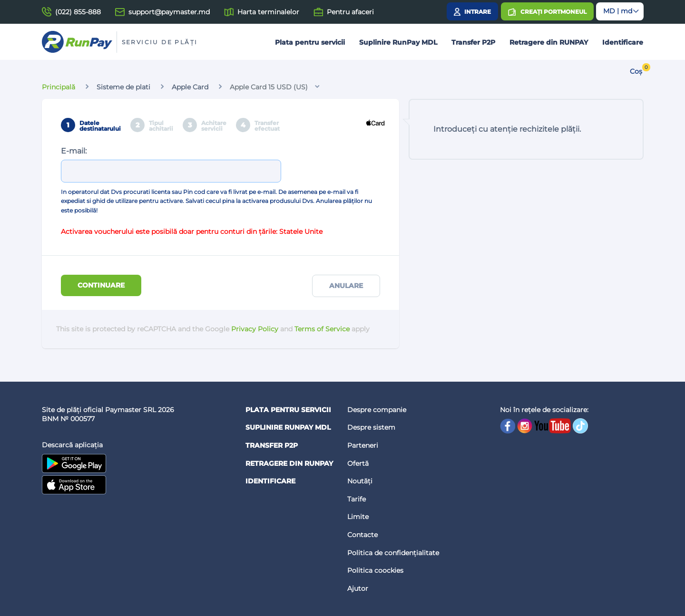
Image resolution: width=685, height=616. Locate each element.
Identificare (623, 42)
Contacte (362, 535)
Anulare (346, 286)
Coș (636, 71)
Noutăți (360, 481)
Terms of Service (322, 329)
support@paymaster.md (169, 12)
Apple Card (190, 87)
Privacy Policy (255, 329)
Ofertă (358, 463)
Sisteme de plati (123, 87)
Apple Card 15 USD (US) (269, 87)
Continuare (101, 285)
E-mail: (74, 151)
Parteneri (363, 445)
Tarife (357, 499)
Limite (358, 517)
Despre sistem (371, 427)
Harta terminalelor (268, 12)
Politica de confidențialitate (393, 553)
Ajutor (358, 588)
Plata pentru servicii (310, 42)
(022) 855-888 (78, 12)
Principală (59, 87)
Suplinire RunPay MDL (398, 42)
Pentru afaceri (350, 12)
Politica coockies (375, 570)
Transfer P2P (473, 42)
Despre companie (377, 410)
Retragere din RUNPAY (549, 42)
